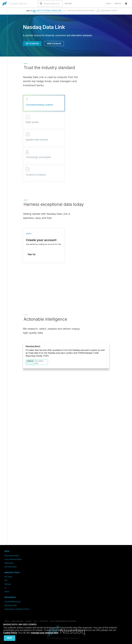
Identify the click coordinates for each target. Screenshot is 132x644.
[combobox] (50, 4)
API (6, 579)
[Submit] (41, 4)
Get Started (32, 44)
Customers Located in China (17, 608)
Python (8, 583)
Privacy (7, 620)
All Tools (8, 576)
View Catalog (54, 44)
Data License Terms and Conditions (63, 620)
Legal (35, 620)
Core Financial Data (13, 558)
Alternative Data (12, 554)
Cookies (28, 620)
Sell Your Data (11, 566)
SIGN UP (118, 4)
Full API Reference (13, 601)
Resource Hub (11, 604)
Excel (7, 590)
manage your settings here (45, 634)
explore (68, 4)
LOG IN (108, 4)
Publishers (9, 562)
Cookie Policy (10, 634)
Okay (10, 638)
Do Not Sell (44, 620)
